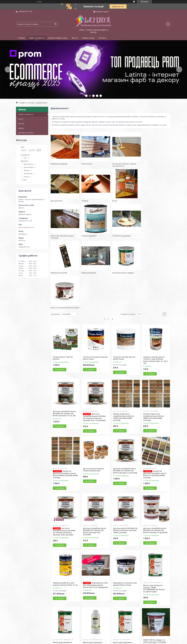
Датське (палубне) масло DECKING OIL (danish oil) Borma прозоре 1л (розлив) (125, 436)
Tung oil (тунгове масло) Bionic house (124, 323)
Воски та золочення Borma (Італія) (65, 273)
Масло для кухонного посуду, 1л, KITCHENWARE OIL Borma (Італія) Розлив (124, 609)
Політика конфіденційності (119, 642)
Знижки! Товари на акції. (58, 38)
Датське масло (148, 164)
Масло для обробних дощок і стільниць (124, 202)
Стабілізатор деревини (60, 238)
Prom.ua (105, 640)
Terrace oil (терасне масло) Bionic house (95, 323)
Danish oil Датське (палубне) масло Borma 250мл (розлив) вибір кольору (154, 382)
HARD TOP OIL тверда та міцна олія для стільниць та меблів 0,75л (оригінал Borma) (155, 608)
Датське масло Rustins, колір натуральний (94, 435)
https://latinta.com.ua (26, 227)
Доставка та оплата (26, 133)
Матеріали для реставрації (153, 238)
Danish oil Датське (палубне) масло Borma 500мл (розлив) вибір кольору (65, 439)
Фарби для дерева (119, 238)
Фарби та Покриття (26, 114)
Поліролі (54, 201)
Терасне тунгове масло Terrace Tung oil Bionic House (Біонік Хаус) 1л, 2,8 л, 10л (156, 325)
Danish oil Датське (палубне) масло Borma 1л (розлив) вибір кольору (155, 439)
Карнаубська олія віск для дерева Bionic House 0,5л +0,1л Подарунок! (96, 550)
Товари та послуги (27, 103)
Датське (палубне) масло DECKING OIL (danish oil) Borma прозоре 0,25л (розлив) (64, 496)
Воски (84, 201)
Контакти (102, 38)
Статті (21, 119)
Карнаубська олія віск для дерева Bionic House (125, 549)
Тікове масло (87, 164)
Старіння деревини (150, 201)
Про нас (75, 38)
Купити (61, 335)
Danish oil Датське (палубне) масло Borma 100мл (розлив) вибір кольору (123, 382)
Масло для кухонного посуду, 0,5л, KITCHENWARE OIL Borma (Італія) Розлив (95, 609)
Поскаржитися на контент (99, 642)
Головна (21, 38)
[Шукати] (55, 24)
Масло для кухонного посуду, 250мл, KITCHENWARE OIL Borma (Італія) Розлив (64, 611)
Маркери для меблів (89, 238)
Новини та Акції (88, 38)
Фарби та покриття (36, 38)
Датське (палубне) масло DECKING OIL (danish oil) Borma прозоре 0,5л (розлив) (95, 496)
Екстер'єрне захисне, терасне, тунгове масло (124, 165)
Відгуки (21, 128)
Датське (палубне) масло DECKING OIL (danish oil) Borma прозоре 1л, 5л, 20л (64, 379)
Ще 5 (25, 180)
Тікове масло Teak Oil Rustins (63, 323)
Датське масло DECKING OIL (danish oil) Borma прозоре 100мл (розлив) (125, 495)
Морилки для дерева (59, 164)
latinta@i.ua (23, 234)
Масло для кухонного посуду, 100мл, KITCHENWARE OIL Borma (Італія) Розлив (154, 554)
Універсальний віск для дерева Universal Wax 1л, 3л (65, 549)
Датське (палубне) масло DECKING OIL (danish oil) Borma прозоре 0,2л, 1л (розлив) (94, 382)
